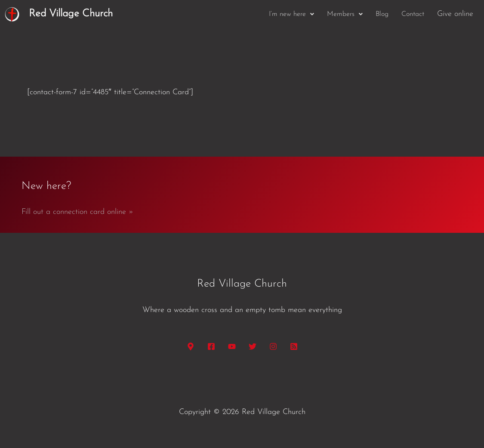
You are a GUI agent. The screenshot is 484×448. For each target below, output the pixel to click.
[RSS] (294, 346)
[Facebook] (211, 346)
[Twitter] (253, 346)
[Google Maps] (191, 346)
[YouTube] (232, 346)
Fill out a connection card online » (77, 212)
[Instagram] (273, 346)
